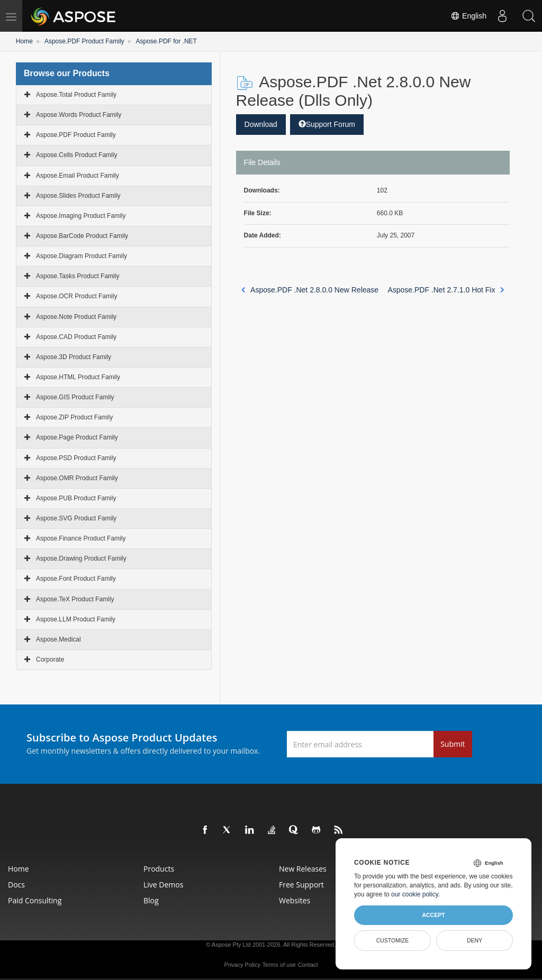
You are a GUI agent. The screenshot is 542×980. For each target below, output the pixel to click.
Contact (308, 965)
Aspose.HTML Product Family (78, 377)
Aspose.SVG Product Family (76, 518)
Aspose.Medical (58, 639)
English (468, 16)
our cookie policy (415, 894)
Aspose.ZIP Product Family (74, 417)
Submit (453, 744)
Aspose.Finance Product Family (81, 538)
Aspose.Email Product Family (78, 176)
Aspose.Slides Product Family (78, 196)
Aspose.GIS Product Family (75, 397)
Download (261, 124)
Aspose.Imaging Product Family (81, 216)
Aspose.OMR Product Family (77, 478)
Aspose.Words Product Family (79, 115)
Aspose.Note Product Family (76, 317)
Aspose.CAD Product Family (76, 337)
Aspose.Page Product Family (77, 437)
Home (24, 41)
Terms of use (279, 965)
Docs (16, 885)
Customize (393, 940)
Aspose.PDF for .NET (166, 41)
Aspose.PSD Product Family (76, 458)
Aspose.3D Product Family (74, 357)
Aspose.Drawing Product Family (81, 558)
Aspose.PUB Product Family (76, 498)
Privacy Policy (242, 965)
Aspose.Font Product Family (76, 579)
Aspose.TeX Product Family (75, 599)
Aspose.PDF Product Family (84, 41)
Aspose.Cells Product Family (76, 155)
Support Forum (327, 124)
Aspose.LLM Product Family (76, 619)
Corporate (50, 660)
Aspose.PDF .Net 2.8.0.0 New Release (310, 290)
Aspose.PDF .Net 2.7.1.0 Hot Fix (446, 290)
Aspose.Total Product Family (76, 95)
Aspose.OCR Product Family (76, 296)
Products (159, 869)
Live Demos (163, 885)
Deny (475, 940)
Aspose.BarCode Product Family (82, 236)
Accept (433, 915)
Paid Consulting (35, 900)
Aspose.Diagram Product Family (82, 256)
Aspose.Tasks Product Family (78, 276)
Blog (151, 900)
